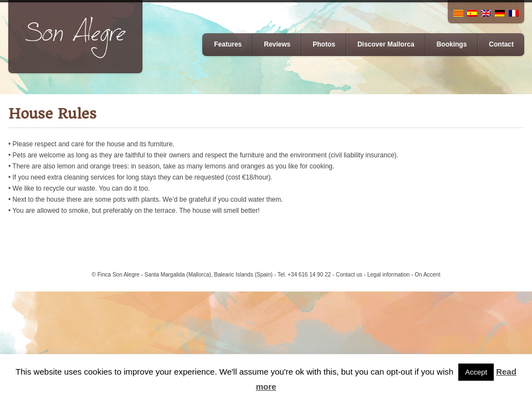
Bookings (452, 44)
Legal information (389, 275)
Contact (501, 44)
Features (228, 44)
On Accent (427, 275)
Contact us (349, 275)
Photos (324, 44)
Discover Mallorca (386, 44)
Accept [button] (476, 372)
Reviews (277, 44)
